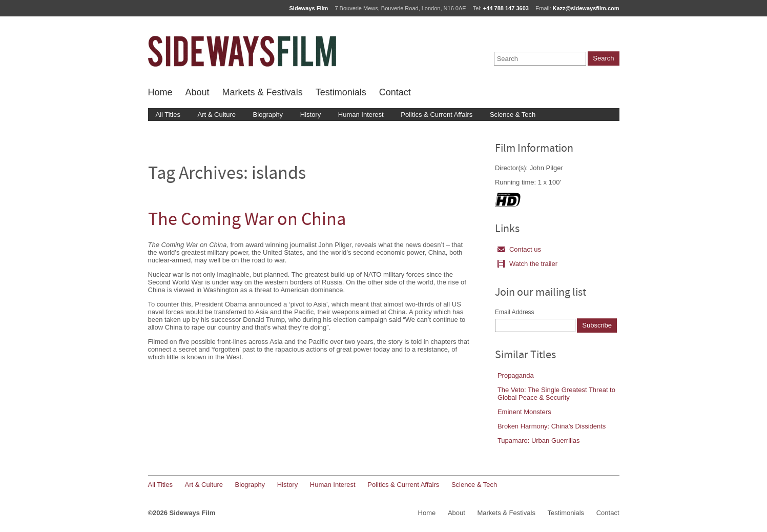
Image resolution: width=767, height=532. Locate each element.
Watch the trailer (527, 264)
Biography (268, 115)
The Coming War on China (247, 221)
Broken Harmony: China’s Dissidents (552, 426)
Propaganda (516, 375)
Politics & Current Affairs (437, 115)
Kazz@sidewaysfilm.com (586, 8)
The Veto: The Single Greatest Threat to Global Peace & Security (556, 394)
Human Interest (361, 115)
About (198, 92)
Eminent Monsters (524, 412)
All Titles (168, 115)
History (310, 115)
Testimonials (341, 92)
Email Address (515, 312)
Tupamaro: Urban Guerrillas (539, 441)
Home (160, 92)
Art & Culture (217, 115)
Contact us (519, 249)
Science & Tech (513, 115)
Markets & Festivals (263, 92)
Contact (395, 92)
